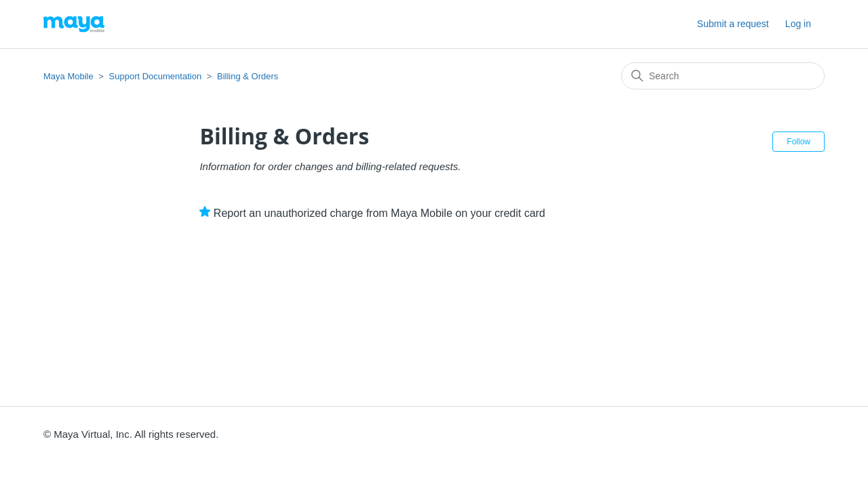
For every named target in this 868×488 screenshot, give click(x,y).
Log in (798, 24)
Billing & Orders (248, 76)
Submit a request (733, 24)
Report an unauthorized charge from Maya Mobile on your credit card (379, 213)
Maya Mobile (68, 76)
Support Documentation (156, 76)
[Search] (723, 76)
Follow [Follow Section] (798, 142)
